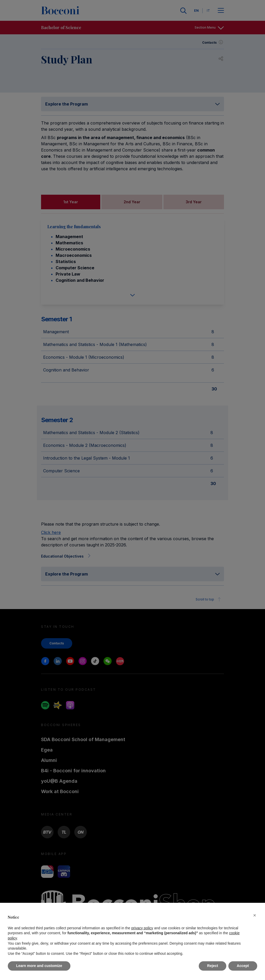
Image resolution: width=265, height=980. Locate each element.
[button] (255, 915)
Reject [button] (213, 966)
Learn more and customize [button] (39, 966)
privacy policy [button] (142, 928)
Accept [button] (243, 966)
